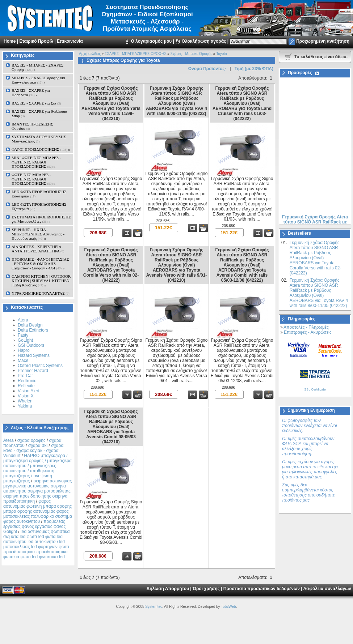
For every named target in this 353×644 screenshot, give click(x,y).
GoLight (25, 340)
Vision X (26, 396)
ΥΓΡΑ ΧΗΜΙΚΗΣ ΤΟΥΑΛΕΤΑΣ (41, 293)
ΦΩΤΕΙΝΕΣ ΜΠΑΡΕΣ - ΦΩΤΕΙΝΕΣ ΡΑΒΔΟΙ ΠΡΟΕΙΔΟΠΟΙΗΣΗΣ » (33, 179)
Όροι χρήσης (206, 589)
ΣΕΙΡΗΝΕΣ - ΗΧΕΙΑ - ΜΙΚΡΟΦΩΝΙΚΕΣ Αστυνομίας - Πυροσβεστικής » (38, 234)
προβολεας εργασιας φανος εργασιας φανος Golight (34, 526)
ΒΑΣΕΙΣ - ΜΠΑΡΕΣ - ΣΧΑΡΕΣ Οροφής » (37, 67)
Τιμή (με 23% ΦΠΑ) (254, 69)
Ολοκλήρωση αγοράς (204, 41)
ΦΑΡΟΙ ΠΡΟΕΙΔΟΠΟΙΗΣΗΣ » (41, 149)
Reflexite (26, 386)
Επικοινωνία (70, 41)
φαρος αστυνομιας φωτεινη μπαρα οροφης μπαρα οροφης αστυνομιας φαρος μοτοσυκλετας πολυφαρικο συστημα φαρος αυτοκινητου (38, 511)
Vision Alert (29, 391)
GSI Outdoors (31, 345)
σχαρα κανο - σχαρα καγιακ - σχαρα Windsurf (33, 451)
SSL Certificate (315, 389)
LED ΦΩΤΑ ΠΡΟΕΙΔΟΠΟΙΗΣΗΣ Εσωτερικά (39, 194)
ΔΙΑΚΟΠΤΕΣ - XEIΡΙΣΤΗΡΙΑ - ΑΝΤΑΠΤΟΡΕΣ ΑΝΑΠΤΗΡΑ (38, 249)
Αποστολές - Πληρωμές (306, 327)
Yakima (25, 406)
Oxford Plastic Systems (40, 366)
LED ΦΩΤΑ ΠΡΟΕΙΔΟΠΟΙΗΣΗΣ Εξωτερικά (39, 206)
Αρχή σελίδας (90, 54)
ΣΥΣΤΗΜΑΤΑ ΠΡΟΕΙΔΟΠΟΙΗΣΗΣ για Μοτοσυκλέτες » (41, 219)
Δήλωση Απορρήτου (168, 589)
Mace (23, 361)
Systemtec (154, 607)
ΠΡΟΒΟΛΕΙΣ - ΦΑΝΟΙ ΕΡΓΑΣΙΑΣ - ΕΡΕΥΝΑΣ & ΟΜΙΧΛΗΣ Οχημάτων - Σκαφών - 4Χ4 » (40, 264)
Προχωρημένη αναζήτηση (323, 41)
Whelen (25, 401)
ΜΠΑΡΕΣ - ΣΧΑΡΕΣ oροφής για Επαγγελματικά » (38, 80)
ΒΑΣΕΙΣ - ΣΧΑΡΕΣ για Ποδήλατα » (31, 93)
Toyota (221, 54)
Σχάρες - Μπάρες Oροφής (191, 54)
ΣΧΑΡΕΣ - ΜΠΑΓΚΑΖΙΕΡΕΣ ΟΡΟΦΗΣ (135, 54)
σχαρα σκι (38, 445)
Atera (23, 320)
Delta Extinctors (33, 330)
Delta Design (30, 325)
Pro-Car (25, 376)
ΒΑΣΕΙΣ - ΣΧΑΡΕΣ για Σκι (36, 103)
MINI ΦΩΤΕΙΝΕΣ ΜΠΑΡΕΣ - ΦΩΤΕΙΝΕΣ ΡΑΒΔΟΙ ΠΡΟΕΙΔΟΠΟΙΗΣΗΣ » (36, 162)
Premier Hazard (33, 371)
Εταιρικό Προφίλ (36, 41)
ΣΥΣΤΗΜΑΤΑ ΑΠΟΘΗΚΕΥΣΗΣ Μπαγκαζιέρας (39, 139)
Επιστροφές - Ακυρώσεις (308, 332)
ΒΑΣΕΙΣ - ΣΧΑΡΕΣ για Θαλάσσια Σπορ (39, 114)
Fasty (23, 335)
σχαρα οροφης (31, 440)
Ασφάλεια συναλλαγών (327, 589)
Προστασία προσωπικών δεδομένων (262, 589)
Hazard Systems (34, 355)
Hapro (24, 350)
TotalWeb (228, 607)
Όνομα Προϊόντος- (207, 69)
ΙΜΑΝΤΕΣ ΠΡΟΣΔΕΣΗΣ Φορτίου (32, 126)
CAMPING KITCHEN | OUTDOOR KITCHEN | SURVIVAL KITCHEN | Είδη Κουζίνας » (41, 281)
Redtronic (27, 381)
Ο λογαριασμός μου (151, 41)
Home (10, 41)
